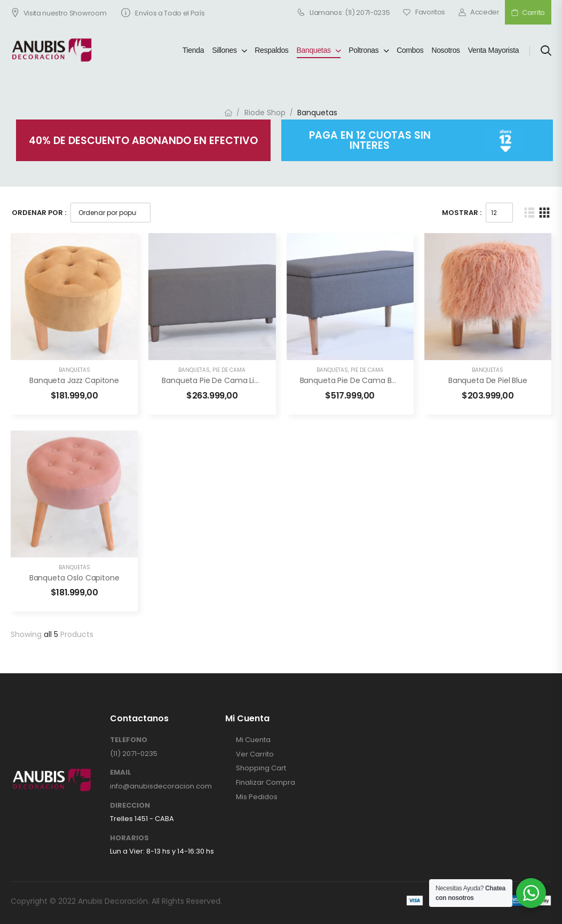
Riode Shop (265, 113)
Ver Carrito (255, 754)
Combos (410, 50)
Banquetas (314, 50)
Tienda (193, 50)
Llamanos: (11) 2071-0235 (344, 12)
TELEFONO (129, 740)
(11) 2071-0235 (134, 754)
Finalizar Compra (266, 783)
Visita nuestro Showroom (58, 13)
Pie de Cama (229, 370)
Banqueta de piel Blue (488, 380)
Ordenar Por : (39, 213)
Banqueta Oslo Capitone (74, 578)
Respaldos (271, 50)
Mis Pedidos (257, 797)
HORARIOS (129, 838)
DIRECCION (130, 806)
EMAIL (121, 772)
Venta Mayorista (494, 50)
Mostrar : (462, 213)
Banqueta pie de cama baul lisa (360, 380)
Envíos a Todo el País (163, 13)
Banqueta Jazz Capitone (74, 380)
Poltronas (363, 50)
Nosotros (445, 50)
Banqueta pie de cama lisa (213, 380)
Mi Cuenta (253, 740)
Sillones (224, 50)
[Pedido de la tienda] (110, 213)
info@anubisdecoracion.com (161, 786)
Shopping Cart (261, 768)
